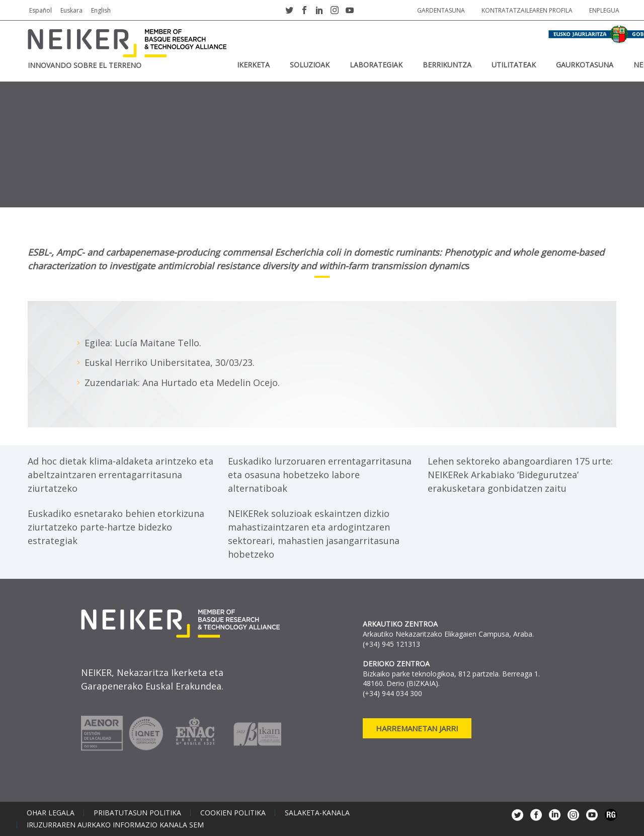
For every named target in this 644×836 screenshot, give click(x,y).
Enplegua (604, 10)
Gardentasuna (441, 10)
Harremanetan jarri (417, 728)
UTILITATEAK (514, 65)
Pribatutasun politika (137, 813)
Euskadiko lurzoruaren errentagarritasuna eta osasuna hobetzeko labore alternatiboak (320, 475)
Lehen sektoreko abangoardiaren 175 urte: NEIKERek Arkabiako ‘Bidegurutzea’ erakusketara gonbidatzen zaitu (520, 475)
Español (41, 10)
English (101, 10)
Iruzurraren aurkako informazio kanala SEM (115, 825)
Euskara (71, 10)
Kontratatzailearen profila (527, 10)
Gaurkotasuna (585, 65)
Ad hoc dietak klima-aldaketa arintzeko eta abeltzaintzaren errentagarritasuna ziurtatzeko (120, 475)
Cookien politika (233, 813)
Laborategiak (376, 65)
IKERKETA (253, 65)
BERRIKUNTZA (447, 65)
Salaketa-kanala (317, 813)
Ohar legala (51, 813)
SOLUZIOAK (310, 65)
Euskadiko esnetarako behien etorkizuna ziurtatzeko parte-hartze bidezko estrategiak (116, 527)
